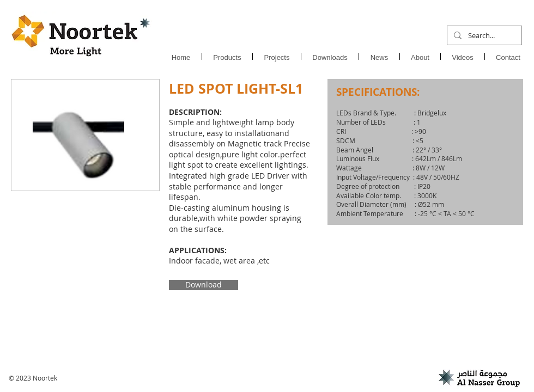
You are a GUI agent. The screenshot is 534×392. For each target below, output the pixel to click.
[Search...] (483, 35)
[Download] (204, 285)
